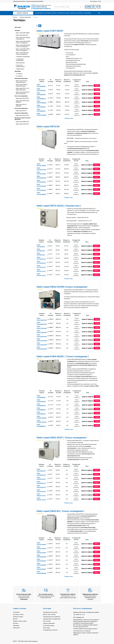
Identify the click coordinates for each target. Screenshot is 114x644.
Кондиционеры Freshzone (50, 630)
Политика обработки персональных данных (85, 629)
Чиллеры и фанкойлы (25, 17)
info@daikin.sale (80, 617)
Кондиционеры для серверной (52, 617)
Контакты (16, 623)
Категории (23, 27)
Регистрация (94, 1)
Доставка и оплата (18, 614)
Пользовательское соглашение (82, 631)
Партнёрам (16, 626)
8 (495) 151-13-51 (93, 7)
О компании (16, 612)
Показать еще (69, 118)
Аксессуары (46, 628)
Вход (100, 1)
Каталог (15, 17)
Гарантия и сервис (18, 617)
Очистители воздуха (49, 626)
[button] (99, 13)
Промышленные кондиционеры (52, 619)
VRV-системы (47, 621)
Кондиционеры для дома (50, 612)
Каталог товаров (23, 13)
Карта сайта (16, 628)
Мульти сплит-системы (49, 614)
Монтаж (15, 619)
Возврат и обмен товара (20, 621)
